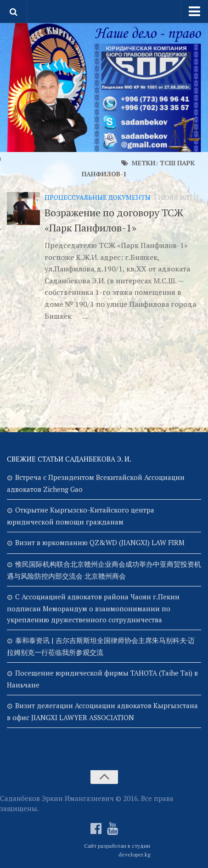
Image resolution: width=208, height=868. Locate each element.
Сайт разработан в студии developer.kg (117, 850)
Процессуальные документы (98, 197)
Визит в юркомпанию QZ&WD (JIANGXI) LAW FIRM (100, 542)
